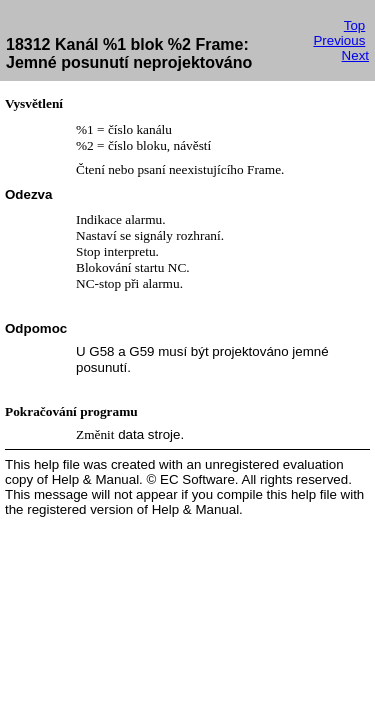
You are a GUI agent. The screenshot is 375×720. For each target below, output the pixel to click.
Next (355, 55)
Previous (339, 40)
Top (355, 25)
